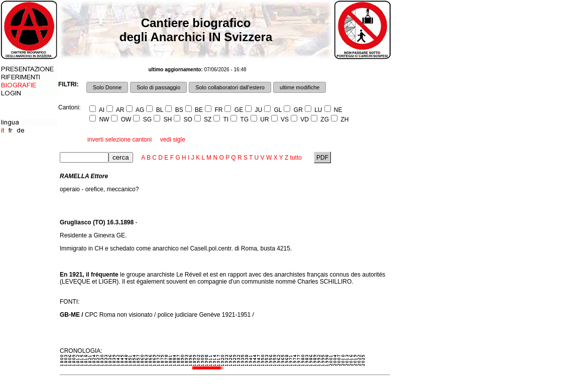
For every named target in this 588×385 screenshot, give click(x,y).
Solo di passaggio (158, 87)
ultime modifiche (300, 87)
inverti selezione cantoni (120, 140)
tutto (296, 158)
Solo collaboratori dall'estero (230, 87)
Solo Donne (107, 87)
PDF (323, 158)
